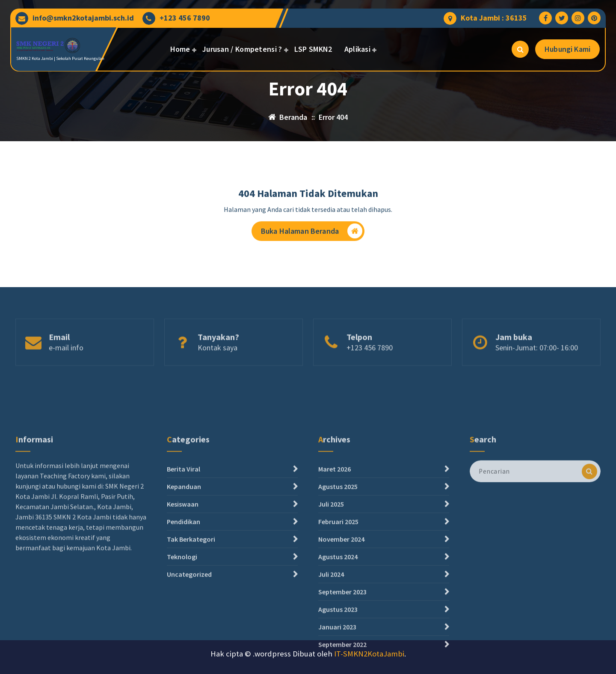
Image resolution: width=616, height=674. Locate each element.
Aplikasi (357, 49)
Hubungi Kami (567, 49)
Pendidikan (184, 588)
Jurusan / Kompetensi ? (242, 49)
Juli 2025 (331, 571)
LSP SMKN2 (313, 49)
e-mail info (66, 362)
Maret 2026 (335, 536)
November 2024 (341, 606)
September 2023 (342, 659)
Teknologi (182, 624)
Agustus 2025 (338, 553)
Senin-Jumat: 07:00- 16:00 (537, 362)
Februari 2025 (338, 588)
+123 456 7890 (185, 18)
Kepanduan (184, 553)
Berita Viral (184, 536)
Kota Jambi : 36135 (494, 18)
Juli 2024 (331, 641)
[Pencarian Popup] (520, 49)
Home (180, 49)
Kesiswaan (183, 571)
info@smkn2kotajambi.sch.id (83, 18)
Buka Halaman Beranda (312, 233)
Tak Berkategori (191, 606)
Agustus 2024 (338, 624)
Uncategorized (189, 641)
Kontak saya (218, 362)
